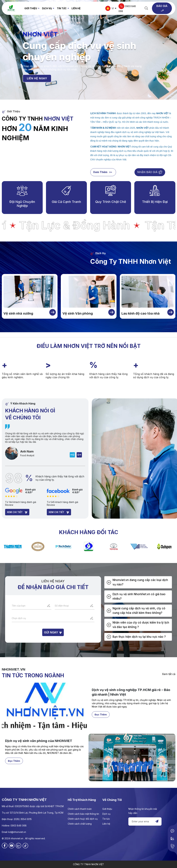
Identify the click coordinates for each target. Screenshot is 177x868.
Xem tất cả (169, 674)
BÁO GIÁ (162, 8)
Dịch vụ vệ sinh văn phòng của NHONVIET (39, 756)
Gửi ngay (53, 632)
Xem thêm (103, 172)
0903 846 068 (127, 8)
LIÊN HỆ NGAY (37, 78)
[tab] (138, 582)
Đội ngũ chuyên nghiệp (22, 204)
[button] (138, 582)
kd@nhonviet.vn (17, 832)
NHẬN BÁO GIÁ (150, 172)
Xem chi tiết (17, 512)
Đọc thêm (101, 729)
